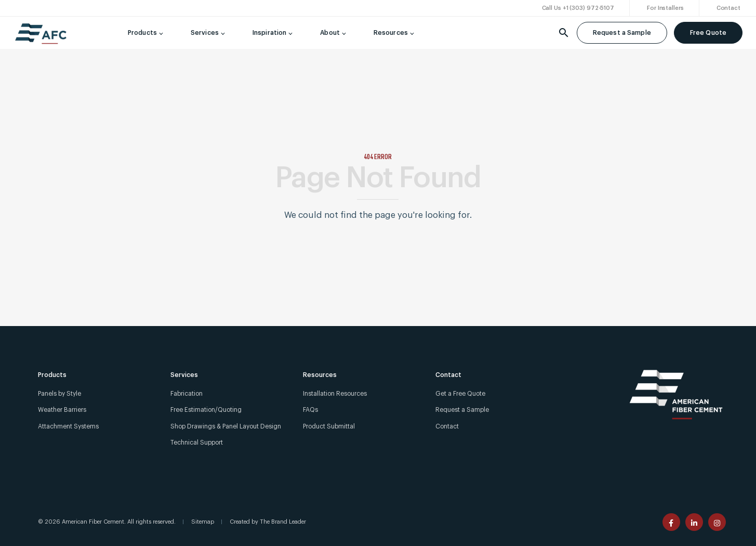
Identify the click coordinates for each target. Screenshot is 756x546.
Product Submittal (329, 426)
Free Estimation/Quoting (206, 410)
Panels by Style (59, 394)
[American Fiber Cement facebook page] (671, 522)
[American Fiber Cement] (41, 38)
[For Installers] (665, 9)
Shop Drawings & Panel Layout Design (226, 426)
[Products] (144, 33)
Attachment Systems (68, 426)
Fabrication (187, 394)
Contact (447, 426)
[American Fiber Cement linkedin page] (694, 522)
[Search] (564, 33)
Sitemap (203, 522)
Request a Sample (622, 33)
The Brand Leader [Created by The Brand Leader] (283, 522)
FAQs (310, 410)
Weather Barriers (62, 410)
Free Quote (708, 33)
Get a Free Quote (460, 394)
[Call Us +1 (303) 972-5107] (578, 9)
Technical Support (197, 443)
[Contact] (728, 9)
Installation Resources (335, 394)
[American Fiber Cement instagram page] (717, 522)
